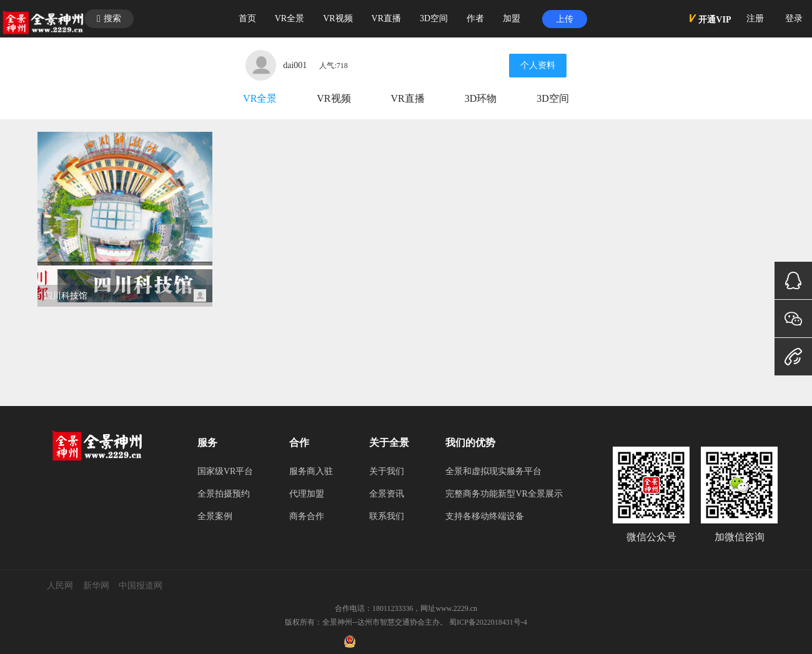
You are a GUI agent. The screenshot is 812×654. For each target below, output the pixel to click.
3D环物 (481, 98)
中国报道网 (141, 586)
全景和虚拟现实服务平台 (493, 471)
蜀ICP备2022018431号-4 (488, 622)
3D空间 (553, 98)
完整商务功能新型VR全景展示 (504, 494)
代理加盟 (307, 494)
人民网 (60, 586)
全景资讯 (387, 494)
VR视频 (334, 98)
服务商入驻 (311, 471)
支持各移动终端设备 (485, 516)
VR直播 (408, 98)
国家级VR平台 (225, 471)
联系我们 (387, 516)
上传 (565, 19)
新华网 (96, 586)
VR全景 (260, 98)
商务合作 (307, 516)
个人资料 (538, 65)
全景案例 (215, 516)
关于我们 (387, 471)
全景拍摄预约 (224, 494)
